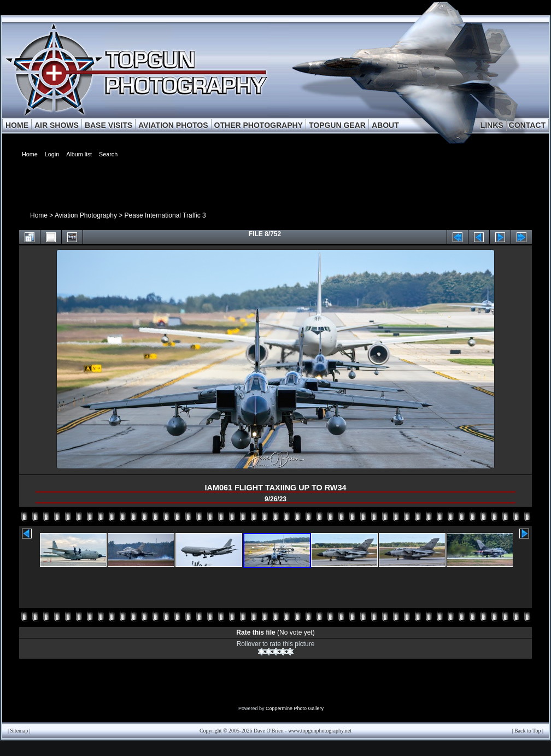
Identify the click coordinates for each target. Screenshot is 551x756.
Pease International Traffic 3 (165, 215)
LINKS (492, 125)
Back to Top (528, 731)
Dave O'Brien (269, 731)
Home (39, 215)
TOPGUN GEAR (337, 125)
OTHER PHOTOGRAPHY (259, 125)
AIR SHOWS (57, 125)
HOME (17, 125)
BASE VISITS (109, 125)
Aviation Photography (86, 215)
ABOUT (385, 125)
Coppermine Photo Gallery (295, 708)
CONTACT (527, 125)
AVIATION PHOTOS (173, 125)
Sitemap (19, 731)
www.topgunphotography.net (320, 731)
